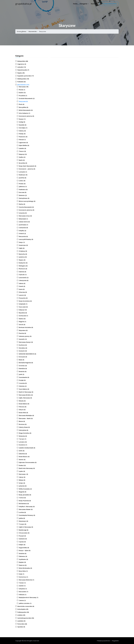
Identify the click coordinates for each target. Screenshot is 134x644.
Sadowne (23, 539)
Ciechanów (23, 228)
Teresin (22, 583)
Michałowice (24, 504)
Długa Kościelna (25, 433)
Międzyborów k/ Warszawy (29, 597)
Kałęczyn (23, 310)
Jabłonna (23, 187)
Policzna (23, 407)
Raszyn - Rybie (25, 550)
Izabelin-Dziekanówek (27, 448)
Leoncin (22, 295)
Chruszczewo (24, 533)
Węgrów (22, 322)
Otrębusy (23, 251)
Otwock (22, 233)
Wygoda (23, 492)
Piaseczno (23, 137)
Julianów (23, 486)
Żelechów (23, 454)
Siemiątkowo (24, 198)
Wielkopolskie (23, 79)
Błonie (22, 421)
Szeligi (22, 122)
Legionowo (23, 143)
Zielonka (23, 386)
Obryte (22, 410)
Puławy (22, 134)
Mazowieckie (33, 31)
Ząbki (22, 248)
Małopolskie (23, 61)
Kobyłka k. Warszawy (27, 507)
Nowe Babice (24, 404)
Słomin (22, 460)
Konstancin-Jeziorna (27, 210)
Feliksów (23, 595)
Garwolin (23, 339)
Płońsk (22, 90)
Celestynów (24, 280)
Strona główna (21, 31)
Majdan (22, 562)
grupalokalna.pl (23, 4)
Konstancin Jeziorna (26, 116)
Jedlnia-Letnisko (25, 603)
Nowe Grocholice (25, 301)
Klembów (23, 368)
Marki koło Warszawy (27, 468)
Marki (22, 160)
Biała (21, 360)
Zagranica (22, 64)
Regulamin (115, 641)
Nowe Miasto (24, 457)
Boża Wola (23, 571)
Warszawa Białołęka (26, 415)
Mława (22, 480)
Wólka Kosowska (25, 489)
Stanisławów (24, 377)
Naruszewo (23, 592)
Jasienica (23, 257)
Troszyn (23, 524)
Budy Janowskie (25, 495)
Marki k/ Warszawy (26, 392)
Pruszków (23, 96)
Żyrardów (23, 163)
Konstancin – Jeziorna (27, 169)
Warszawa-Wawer (26, 509)
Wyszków (23, 313)
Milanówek (23, 219)
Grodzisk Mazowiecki (27, 98)
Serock (22, 325)
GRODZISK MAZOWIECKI (27, 354)
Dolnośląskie (23, 609)
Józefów (23, 178)
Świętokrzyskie (23, 70)
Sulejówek (23, 304)
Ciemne (22, 600)
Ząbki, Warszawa (25, 398)
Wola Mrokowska (25, 568)
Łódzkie (21, 615)
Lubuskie (22, 67)
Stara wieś (23, 307)
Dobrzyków (23, 430)
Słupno (22, 260)
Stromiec (23, 366)
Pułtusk (22, 140)
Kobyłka (22, 231)
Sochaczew (23, 316)
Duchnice (23, 345)
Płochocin (23, 269)
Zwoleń (22, 586)
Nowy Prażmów (25, 501)
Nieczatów (23, 236)
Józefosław (23, 225)
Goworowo (23, 245)
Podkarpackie (23, 612)
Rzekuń (22, 465)
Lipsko (22, 471)
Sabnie (22, 283)
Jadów (22, 518)
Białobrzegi (24, 530)
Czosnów (23, 383)
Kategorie (84, 4)
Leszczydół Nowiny (26, 239)
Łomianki (23, 172)
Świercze (23, 565)
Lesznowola (24, 278)
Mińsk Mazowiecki (26, 110)
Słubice (22, 319)
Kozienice (23, 445)
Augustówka (24, 548)
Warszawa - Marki (26, 418)
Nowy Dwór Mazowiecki (27, 166)
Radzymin (23, 263)
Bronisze (23, 424)
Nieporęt (23, 154)
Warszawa (24, 87)
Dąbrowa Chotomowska (28, 462)
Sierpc (22, 242)
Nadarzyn (23, 175)
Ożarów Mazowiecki (26, 207)
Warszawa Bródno (26, 395)
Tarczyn (23, 439)
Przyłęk (22, 380)
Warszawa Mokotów (26, 580)
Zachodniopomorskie (26, 618)
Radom (22, 93)
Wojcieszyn (23, 521)
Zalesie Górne (24, 222)
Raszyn (22, 119)
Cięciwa (22, 542)
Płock (22, 104)
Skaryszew (23, 101)
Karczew (23, 192)
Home (75, 4)
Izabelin (22, 148)
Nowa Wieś (23, 413)
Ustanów (23, 213)
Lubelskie (21, 621)
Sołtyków (23, 589)
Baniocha (23, 254)
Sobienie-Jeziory (25, 336)
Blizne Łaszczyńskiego (27, 201)
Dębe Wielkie (24, 145)
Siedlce (22, 157)
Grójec (22, 483)
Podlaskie (21, 82)
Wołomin (23, 195)
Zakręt (22, 477)
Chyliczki (23, 275)
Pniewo (22, 184)
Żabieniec (23, 556)
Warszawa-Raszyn (26, 342)
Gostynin (23, 351)
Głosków (23, 553)
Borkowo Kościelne (26, 327)
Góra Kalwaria (24, 113)
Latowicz (23, 442)
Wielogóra (23, 266)
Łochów (22, 512)
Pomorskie (22, 624)
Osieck (22, 286)
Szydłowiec (23, 559)
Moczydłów (23, 107)
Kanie (22, 289)
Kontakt (94, 4)
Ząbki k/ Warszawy (26, 527)
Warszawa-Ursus (25, 216)
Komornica (23, 577)
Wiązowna (23, 330)
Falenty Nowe (24, 427)
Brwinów (23, 371)
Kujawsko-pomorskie (26, 76)
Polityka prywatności (103, 641)
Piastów (22, 333)
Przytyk (22, 536)
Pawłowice (23, 189)
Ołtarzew (23, 292)
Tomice (22, 498)
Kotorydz (23, 357)
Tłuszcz (22, 151)
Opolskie (21, 627)
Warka (22, 204)
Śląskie (21, 73)
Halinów (22, 272)
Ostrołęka (23, 128)
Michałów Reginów (26, 363)
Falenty (22, 131)
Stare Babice (24, 389)
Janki (21, 374)
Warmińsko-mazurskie (26, 606)
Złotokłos (23, 348)
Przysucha (23, 298)
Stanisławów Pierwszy (27, 515)
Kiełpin (22, 545)
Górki (22, 451)
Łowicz (22, 181)
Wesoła (22, 401)
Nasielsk (23, 125)
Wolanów (23, 436)
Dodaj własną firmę (109, 4)
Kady (21, 574)
